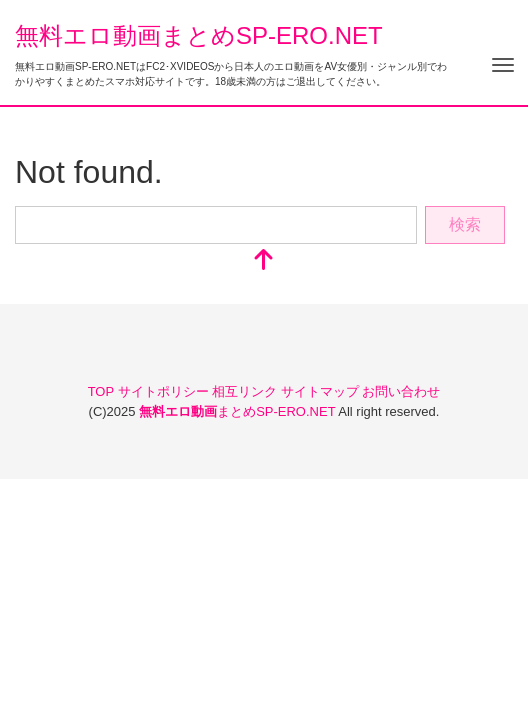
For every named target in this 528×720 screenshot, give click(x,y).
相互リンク (246, 391)
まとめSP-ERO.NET (238, 411)
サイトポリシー (165, 391)
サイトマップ (322, 391)
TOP (103, 391)
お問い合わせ (401, 391)
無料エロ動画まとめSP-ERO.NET (199, 35)
